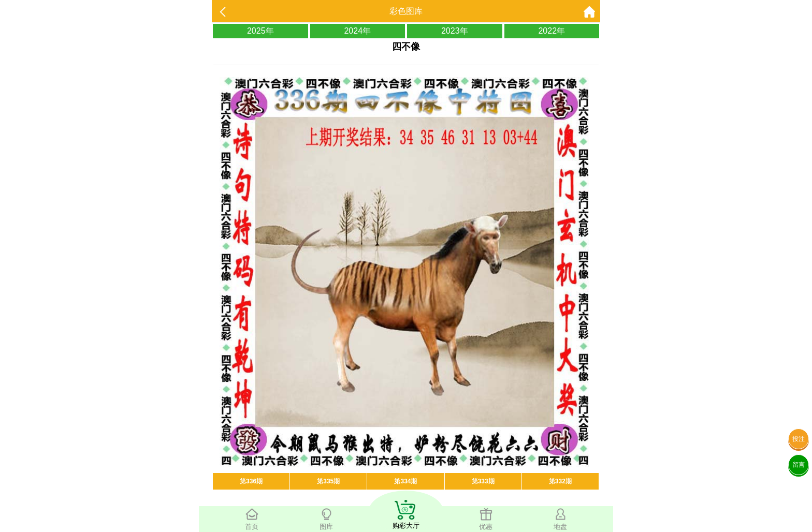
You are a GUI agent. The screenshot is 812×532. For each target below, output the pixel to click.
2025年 (260, 31)
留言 (799, 465)
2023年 (455, 31)
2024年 (357, 31)
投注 (799, 439)
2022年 (552, 31)
